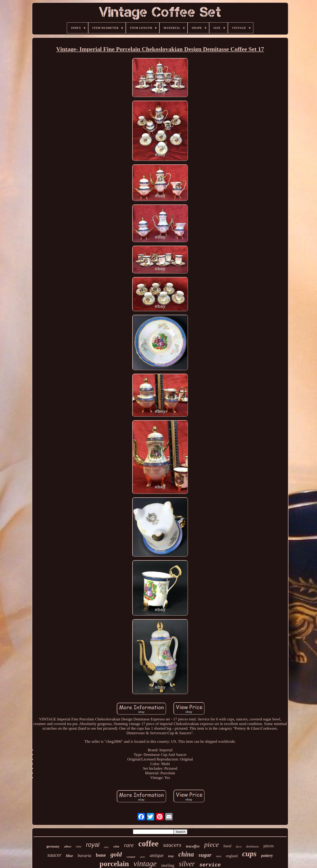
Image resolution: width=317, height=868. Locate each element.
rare (129, 845)
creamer (131, 857)
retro (219, 856)
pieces (269, 846)
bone (101, 855)
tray (171, 856)
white (116, 847)
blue (70, 856)
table (106, 847)
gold (116, 854)
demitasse (252, 846)
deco (239, 846)
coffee (148, 844)
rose (79, 846)
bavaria (84, 855)
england (232, 856)
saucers (172, 845)
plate (143, 857)
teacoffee (193, 846)
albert (68, 846)
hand (227, 846)
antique (157, 855)
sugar (205, 855)
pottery (267, 856)
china (186, 854)
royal (93, 845)
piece (211, 844)
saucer (54, 855)
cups (249, 854)
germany (53, 846)
